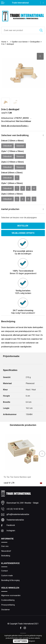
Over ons (5, 546)
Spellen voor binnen (20, 42)
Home (4, 42)
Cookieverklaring (8, 600)
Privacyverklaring (8, 605)
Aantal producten (10, 209)
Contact (4, 571)
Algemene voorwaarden (11, 595)
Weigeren (32, 641)
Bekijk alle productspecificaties (15, 126)
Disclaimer (6, 610)
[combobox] (19, 30)
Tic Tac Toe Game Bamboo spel (17, 477)
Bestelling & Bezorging (10, 580)
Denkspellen (35, 42)
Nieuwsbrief (6, 551)
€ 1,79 (9, 483)
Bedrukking (6, 556)
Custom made (7, 576)
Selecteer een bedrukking (15, 135)
